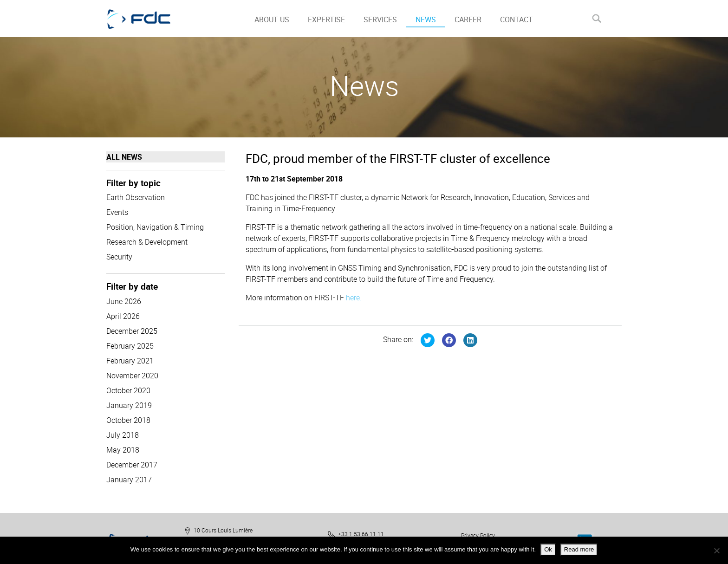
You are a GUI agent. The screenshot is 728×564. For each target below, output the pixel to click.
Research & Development (147, 242)
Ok (548, 549)
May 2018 (123, 450)
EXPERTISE (326, 19)
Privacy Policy (478, 535)
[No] (716, 551)
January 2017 (129, 480)
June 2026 (124, 301)
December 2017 (132, 465)
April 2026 (123, 316)
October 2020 (128, 390)
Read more (579, 549)
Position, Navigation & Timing (155, 227)
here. (354, 298)
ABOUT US (272, 19)
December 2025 (132, 331)
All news (124, 157)
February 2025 (130, 346)
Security (119, 257)
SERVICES (380, 19)
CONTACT (517, 19)
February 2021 (130, 361)
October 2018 (128, 420)
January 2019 (129, 405)
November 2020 (132, 376)
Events (117, 212)
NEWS (426, 19)
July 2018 (123, 435)
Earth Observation (136, 197)
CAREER (468, 19)
